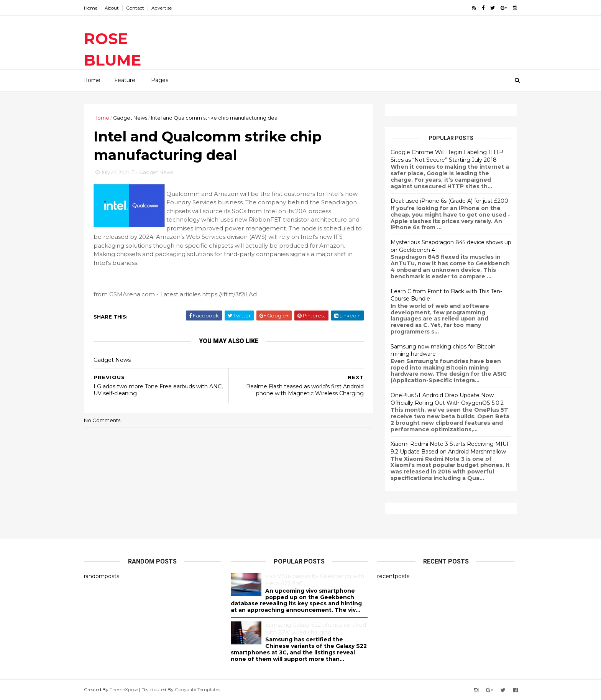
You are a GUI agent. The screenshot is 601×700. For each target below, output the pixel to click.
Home (91, 8)
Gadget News (130, 118)
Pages (160, 80)
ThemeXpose (124, 689)
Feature (125, 80)
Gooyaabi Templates (197, 689)
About (112, 8)
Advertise (162, 8)
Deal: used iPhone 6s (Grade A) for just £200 (449, 201)
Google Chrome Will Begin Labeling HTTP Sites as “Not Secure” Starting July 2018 (447, 156)
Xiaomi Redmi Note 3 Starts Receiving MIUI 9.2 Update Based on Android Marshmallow (450, 448)
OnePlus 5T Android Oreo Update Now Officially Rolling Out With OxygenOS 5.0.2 (447, 399)
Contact (135, 8)
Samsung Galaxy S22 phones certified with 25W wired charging (316, 629)
